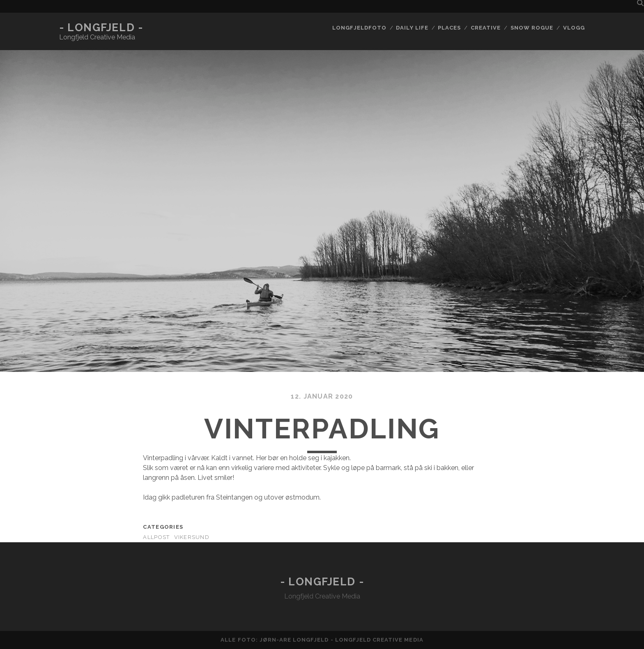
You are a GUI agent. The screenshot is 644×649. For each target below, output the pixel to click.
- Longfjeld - (101, 28)
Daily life (412, 28)
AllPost (156, 537)
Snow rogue (532, 28)
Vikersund (192, 537)
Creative (486, 28)
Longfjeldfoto (359, 28)
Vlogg (574, 28)
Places (449, 28)
